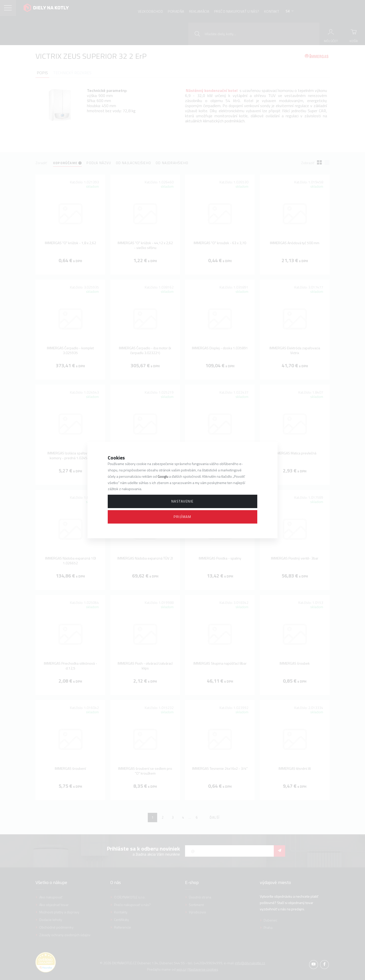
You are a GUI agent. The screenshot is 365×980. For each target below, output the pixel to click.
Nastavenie (182, 501)
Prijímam (182, 517)
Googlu (163, 476)
